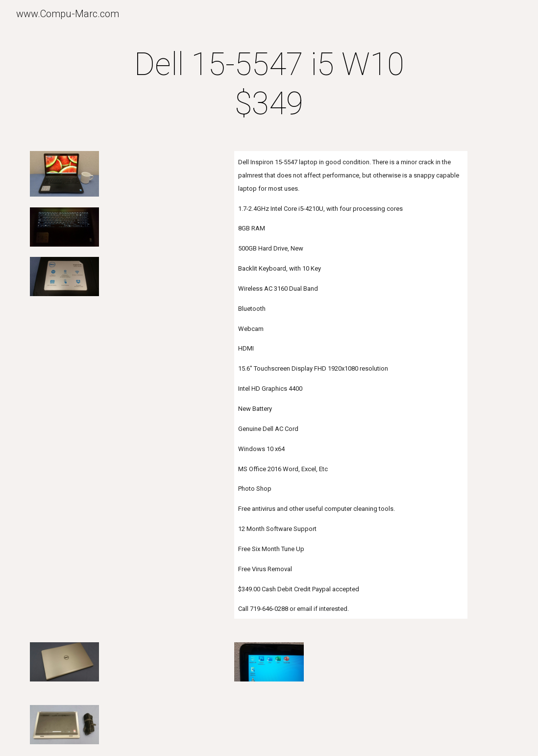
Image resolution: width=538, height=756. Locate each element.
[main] (269, 84)
